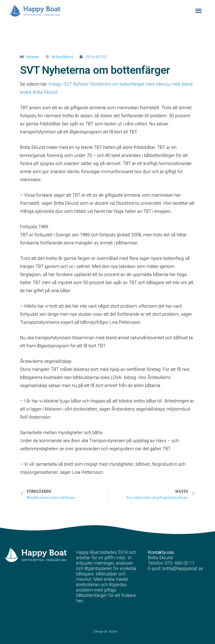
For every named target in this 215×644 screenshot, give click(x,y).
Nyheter (33, 57)
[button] (199, 11)
